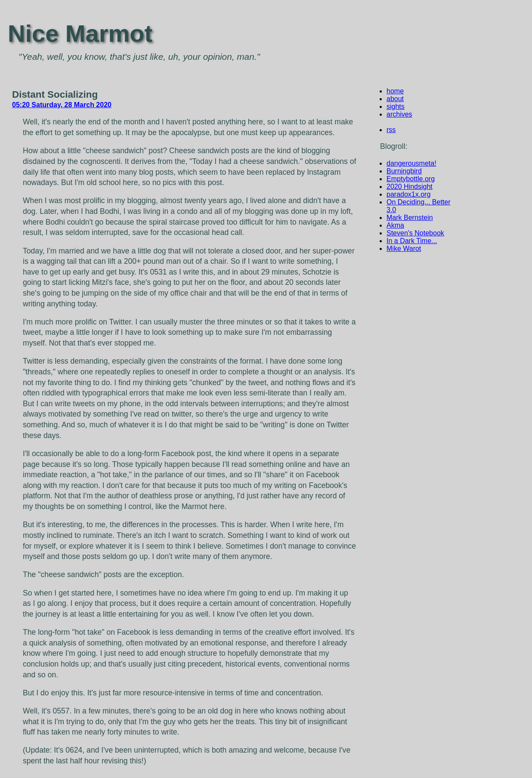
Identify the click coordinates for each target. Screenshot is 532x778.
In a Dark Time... (412, 241)
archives (399, 114)
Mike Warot (404, 249)
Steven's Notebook (415, 233)
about (395, 99)
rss (391, 130)
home (395, 91)
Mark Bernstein (410, 218)
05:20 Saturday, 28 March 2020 (62, 105)
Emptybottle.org (411, 179)
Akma (395, 225)
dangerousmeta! (411, 163)
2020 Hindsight (410, 187)
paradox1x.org (408, 194)
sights (396, 107)
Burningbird (404, 171)
